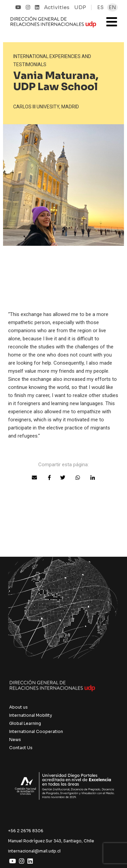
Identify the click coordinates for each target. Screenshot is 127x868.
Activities (57, 7)
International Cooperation (36, 731)
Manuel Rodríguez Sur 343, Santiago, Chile (51, 841)
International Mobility (31, 715)
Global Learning (25, 723)
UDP (80, 7)
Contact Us (21, 748)
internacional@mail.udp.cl (34, 851)
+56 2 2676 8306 (26, 831)
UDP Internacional (53, 25)
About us (18, 707)
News (15, 740)
